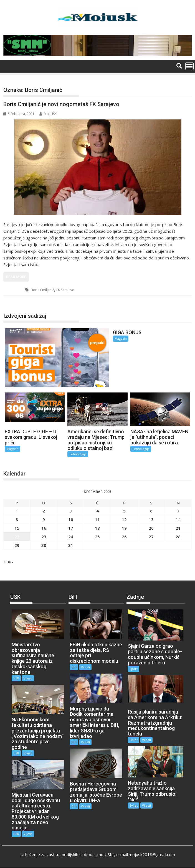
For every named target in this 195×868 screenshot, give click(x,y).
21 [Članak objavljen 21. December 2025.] (178, 528)
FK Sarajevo (65, 290)
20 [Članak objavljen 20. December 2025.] (151, 528)
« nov (8, 561)
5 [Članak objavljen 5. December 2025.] (124, 511)
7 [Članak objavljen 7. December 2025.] (178, 511)
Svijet (134, 740)
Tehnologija (78, 454)
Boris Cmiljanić (42, 290)
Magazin (121, 338)
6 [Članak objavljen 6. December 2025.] (151, 511)
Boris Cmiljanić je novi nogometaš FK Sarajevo (61, 104)
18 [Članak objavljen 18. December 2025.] (97, 528)
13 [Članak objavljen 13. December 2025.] (151, 519)
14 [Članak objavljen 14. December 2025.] (178, 519)
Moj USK (48, 114)
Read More (16, 277)
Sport (15, 290)
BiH (74, 667)
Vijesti (28, 678)
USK (16, 678)
